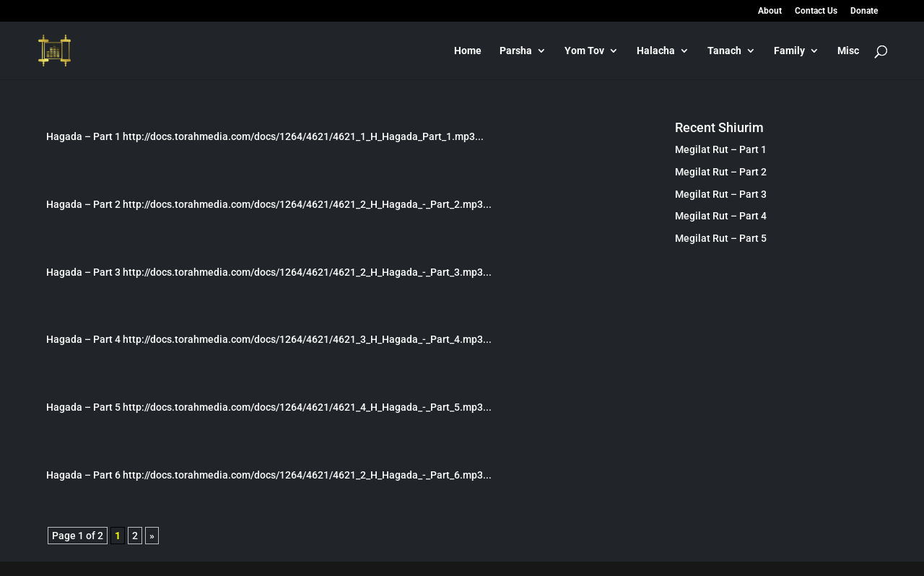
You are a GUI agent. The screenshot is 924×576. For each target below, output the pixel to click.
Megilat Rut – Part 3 (721, 194)
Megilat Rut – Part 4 (721, 216)
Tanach (724, 51)
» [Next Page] (152, 536)
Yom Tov (584, 51)
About (770, 11)
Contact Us (816, 11)
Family (789, 51)
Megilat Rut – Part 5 (721, 238)
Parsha (516, 51)
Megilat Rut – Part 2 (721, 172)
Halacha (656, 51)
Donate (864, 11)
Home (468, 51)
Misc (848, 51)
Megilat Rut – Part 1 (721, 149)
